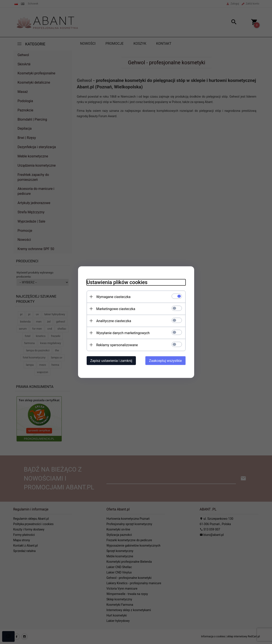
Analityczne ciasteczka (114, 321)
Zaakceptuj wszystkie (165, 360)
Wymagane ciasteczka (114, 297)
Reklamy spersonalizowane (117, 345)
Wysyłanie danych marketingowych (123, 333)
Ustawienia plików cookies (117, 282)
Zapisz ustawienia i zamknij (111, 360)
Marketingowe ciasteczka (116, 309)
